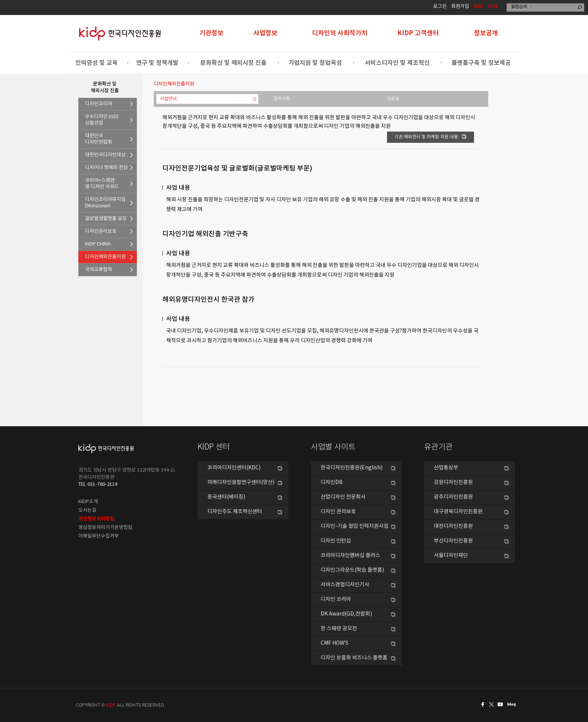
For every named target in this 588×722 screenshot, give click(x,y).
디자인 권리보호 (338, 512)
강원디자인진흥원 (453, 482)
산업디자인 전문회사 (343, 497)
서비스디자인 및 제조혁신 (397, 63)
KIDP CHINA (98, 244)
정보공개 (486, 33)
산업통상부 (446, 468)
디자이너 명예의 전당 (106, 168)
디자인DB (332, 482)
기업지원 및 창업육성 (315, 63)
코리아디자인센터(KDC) (234, 468)
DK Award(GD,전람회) (346, 614)
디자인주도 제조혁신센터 (235, 512)
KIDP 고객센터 (418, 33)
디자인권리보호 (101, 231)
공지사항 (282, 99)
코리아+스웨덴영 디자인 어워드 (102, 184)
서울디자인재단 (451, 556)
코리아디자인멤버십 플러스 (350, 556)
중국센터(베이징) (226, 497)
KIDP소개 (88, 502)
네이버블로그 (513, 704)
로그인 (440, 7)
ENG (478, 7)
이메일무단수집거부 (99, 536)
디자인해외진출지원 (105, 257)
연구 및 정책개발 (157, 63)
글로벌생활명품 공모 (106, 219)
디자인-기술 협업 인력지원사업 (355, 526)
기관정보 (211, 33)
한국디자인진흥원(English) (352, 468)
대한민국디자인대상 (105, 155)
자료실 (393, 99)
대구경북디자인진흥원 (458, 512)
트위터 (492, 704)
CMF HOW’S (334, 643)
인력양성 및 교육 (97, 63)
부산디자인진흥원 (453, 541)
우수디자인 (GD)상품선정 (102, 120)
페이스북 (481, 704)
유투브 (502, 704)
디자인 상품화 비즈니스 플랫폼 (354, 658)
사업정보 (265, 33)
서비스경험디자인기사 (345, 585)
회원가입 (460, 7)
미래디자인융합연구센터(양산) (241, 482)
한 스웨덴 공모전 (339, 629)
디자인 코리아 (336, 599)
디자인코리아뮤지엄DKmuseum (105, 203)
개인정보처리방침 (96, 519)
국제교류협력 (99, 270)
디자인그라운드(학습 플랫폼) (352, 570)
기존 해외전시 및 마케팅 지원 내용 (430, 137)
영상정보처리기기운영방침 (105, 528)
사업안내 (168, 99)
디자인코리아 (99, 104)
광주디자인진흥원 (453, 497)
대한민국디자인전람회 (99, 139)
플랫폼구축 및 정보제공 (481, 63)
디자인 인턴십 (336, 541)
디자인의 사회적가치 (340, 33)
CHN (492, 7)
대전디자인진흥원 (453, 526)
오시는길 (87, 510)
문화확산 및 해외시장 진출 (233, 63)
